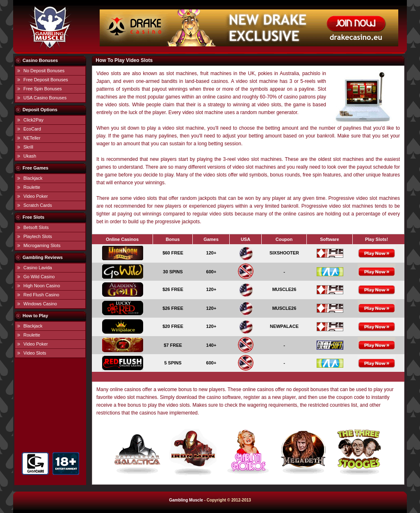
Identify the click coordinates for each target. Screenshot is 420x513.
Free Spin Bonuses (43, 89)
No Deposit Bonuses (44, 71)
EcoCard (32, 129)
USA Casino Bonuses (45, 98)
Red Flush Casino (41, 295)
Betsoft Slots (36, 227)
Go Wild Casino (39, 277)
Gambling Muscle (186, 500)
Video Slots (35, 353)
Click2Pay (33, 120)
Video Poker (36, 196)
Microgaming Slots (42, 245)
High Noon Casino (42, 286)
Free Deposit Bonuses (46, 80)
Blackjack (33, 178)
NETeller (32, 138)
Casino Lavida (38, 268)
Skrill (28, 147)
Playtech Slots (38, 236)
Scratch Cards (38, 205)
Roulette (32, 187)
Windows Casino (40, 304)
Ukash (30, 156)
